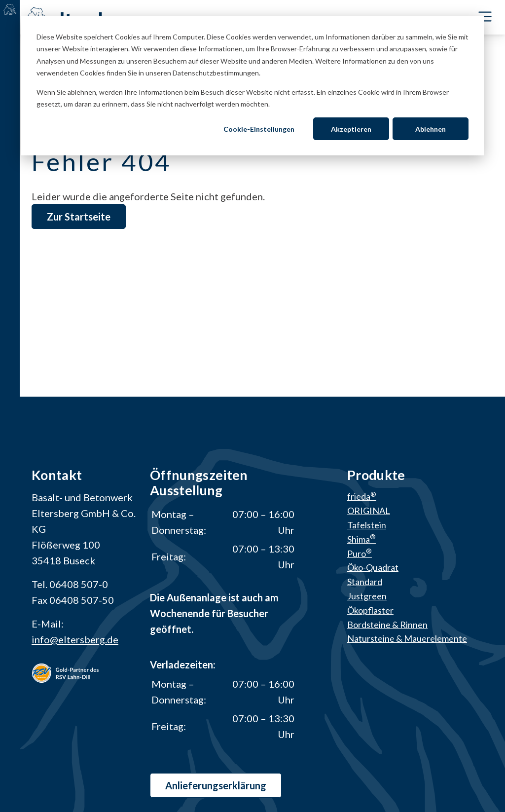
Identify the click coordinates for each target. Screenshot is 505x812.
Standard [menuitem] (365, 582)
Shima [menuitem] (361, 539)
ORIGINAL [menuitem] (369, 511)
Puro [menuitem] (360, 554)
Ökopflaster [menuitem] (370, 610)
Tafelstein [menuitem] (367, 525)
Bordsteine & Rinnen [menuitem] (387, 625)
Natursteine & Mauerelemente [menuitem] (407, 638)
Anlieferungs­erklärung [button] (216, 785)
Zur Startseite (79, 217)
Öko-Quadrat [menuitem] (373, 567)
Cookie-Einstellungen (259, 129)
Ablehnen (431, 129)
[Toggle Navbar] (485, 17)
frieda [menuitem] (362, 496)
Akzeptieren (351, 129)
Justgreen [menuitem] (367, 596)
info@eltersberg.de (75, 639)
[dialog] (252, 86)
